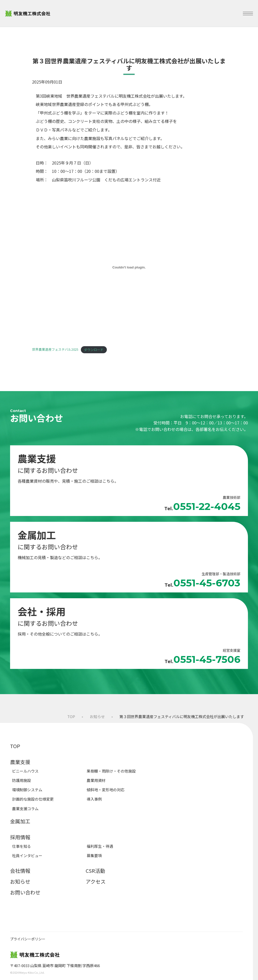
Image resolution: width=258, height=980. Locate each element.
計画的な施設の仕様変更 (33, 799)
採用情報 (20, 837)
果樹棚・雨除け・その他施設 (111, 771)
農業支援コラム (25, 809)
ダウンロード (94, 350)
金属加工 (20, 821)
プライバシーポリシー (28, 939)
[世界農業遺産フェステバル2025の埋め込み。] (129, 267)
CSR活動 (95, 871)
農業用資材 (96, 780)
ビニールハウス (25, 771)
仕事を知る (22, 846)
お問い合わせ (25, 892)
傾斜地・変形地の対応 (106, 790)
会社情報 (20, 871)
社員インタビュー (27, 855)
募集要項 (94, 855)
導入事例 (94, 799)
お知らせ (97, 716)
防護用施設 (22, 780)
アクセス (96, 881)
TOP (71, 716)
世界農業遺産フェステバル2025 (55, 350)
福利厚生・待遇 (100, 846)
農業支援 (20, 762)
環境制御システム (27, 790)
